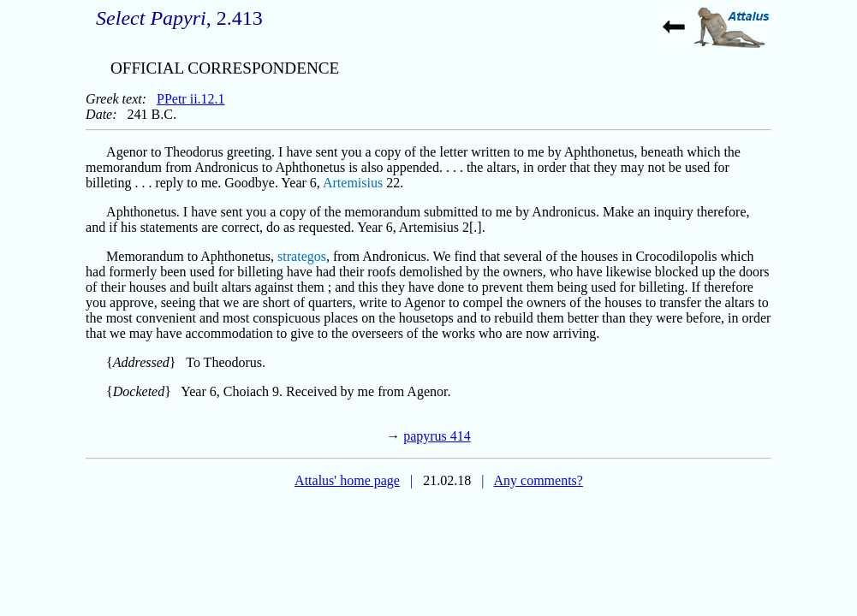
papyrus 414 (437, 436)
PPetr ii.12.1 (191, 99)
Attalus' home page (347, 480)
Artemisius (353, 183)
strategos (302, 256)
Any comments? (538, 480)
